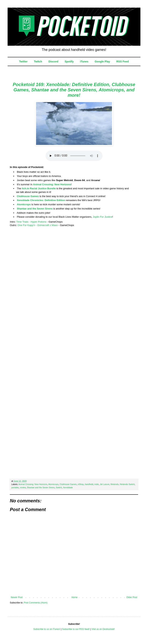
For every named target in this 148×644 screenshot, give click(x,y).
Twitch (38, 62)
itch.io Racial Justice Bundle (39, 188)
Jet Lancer (105, 484)
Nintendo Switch (127, 484)
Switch (59, 487)
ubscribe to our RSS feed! (77, 629)
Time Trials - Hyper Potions (31, 222)
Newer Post (17, 597)
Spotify (69, 62)
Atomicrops (24, 204)
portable (15, 487)
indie (97, 484)
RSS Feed (122, 62)
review (23, 487)
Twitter (23, 62)
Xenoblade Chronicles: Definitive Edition (41, 200)
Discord (53, 62)
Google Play (102, 62)
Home (75, 597)
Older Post (132, 597)
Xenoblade (68, 487)
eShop (81, 484)
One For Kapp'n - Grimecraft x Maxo (38, 225)
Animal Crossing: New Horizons (52, 184)
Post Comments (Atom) (36, 603)
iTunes (84, 62)
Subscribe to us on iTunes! (47, 629)
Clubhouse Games (28, 196)
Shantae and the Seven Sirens (35, 209)
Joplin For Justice (103, 217)
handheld (89, 484)
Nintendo (115, 484)
